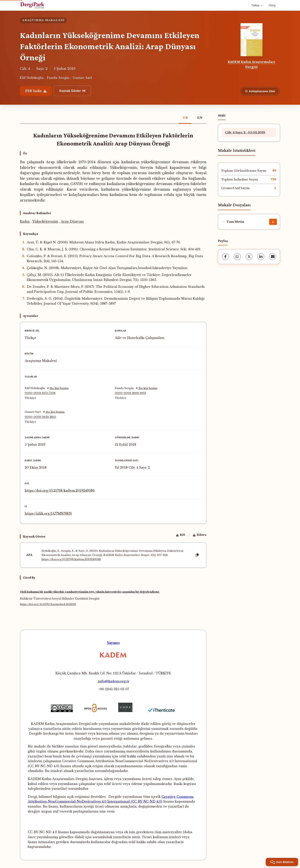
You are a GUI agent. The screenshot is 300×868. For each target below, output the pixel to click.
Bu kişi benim (58, 388)
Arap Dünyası (72, 221)
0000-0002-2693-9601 (130, 393)
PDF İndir (36, 91)
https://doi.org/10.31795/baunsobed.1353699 (48, 604)
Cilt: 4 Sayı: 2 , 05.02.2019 (245, 132)
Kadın (25, 221)
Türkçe (257, 5)
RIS (181, 535)
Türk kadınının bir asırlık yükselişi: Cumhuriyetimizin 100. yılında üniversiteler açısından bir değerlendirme (90, 592)
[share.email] (273, 257)
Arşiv (222, 115)
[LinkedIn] (261, 257)
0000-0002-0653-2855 (40, 417)
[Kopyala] (197, 555)
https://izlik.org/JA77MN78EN (48, 513)
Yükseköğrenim (45, 221)
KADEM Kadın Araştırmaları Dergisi (251, 64)
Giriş (272, 5)
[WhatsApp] (237, 257)
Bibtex (200, 535)
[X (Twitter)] (249, 257)
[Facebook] (225, 257)
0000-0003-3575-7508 (40, 393)
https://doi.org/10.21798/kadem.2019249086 (60, 490)
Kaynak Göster (72, 91)
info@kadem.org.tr (113, 681)
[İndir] (273, 222)
